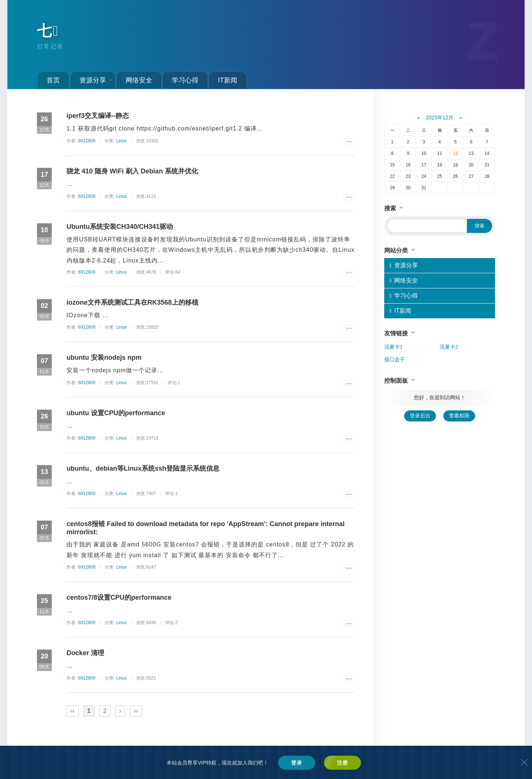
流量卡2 (449, 347)
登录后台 (420, 416)
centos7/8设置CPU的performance (119, 597)
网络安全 (139, 80)
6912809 (87, 141)
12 (455, 153)
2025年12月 (440, 118)
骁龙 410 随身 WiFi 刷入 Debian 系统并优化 (132, 171)
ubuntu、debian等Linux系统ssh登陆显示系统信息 (143, 468)
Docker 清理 (85, 653)
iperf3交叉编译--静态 (98, 116)
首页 (53, 80)
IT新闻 (228, 80)
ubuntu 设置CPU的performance (116, 413)
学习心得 (185, 80)
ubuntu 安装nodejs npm (104, 358)
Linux (121, 141)
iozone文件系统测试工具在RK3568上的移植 (132, 302)
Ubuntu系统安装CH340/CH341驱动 (120, 227)
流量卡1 (393, 347)
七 (48, 31)
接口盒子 (395, 359)
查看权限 (459, 416)
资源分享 (96, 80)
